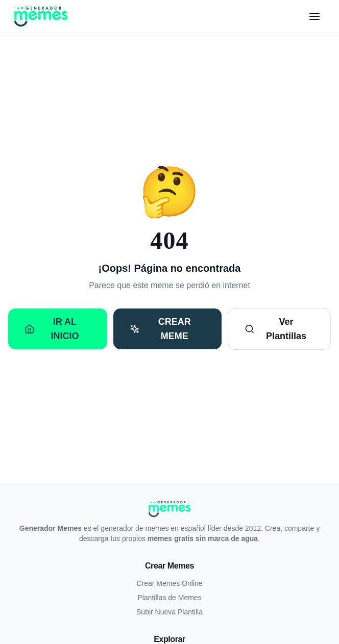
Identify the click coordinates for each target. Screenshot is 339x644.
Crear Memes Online (169, 583)
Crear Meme (160, 329)
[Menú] (314, 16)
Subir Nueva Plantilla (169, 612)
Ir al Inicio (52, 329)
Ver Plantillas (275, 329)
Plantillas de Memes (169, 598)
